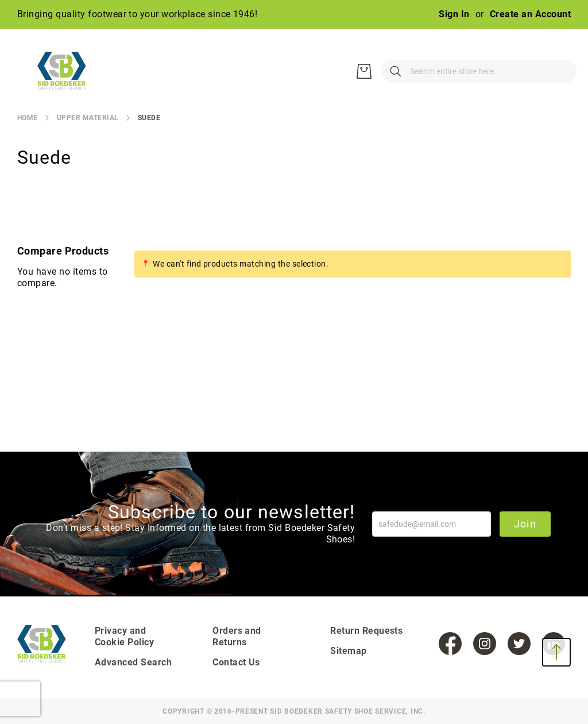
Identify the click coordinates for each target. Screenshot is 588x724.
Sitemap (348, 651)
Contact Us (236, 662)
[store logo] (69, 71)
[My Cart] (559, 71)
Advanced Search (133, 662)
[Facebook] (450, 644)
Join (525, 524)
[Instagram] (485, 644)
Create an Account (530, 14)
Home (28, 118)
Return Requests (366, 631)
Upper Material (88, 118)
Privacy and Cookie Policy (124, 636)
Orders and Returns (237, 636)
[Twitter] (519, 644)
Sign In (454, 14)
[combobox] (421, 71)
